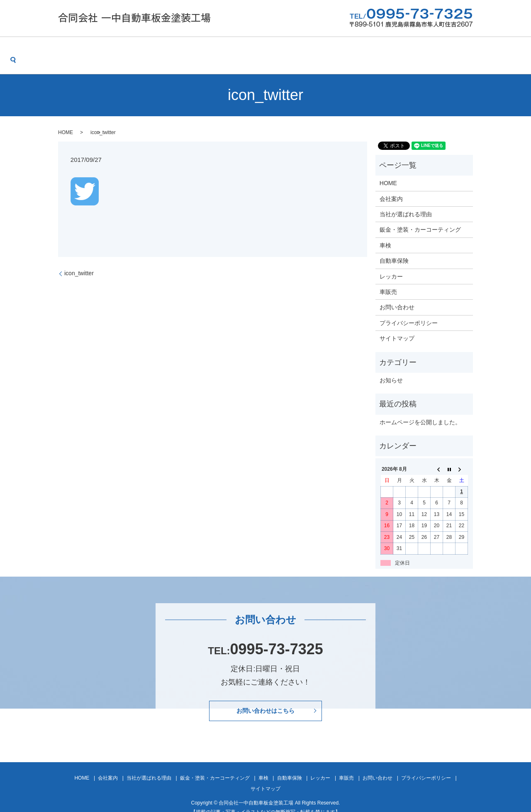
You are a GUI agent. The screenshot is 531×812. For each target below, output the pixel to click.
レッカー (361, 49)
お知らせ (391, 367)
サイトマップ (397, 325)
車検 (287, 49)
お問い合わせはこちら (265, 699)
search (473, 49)
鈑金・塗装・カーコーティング (227, 49)
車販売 (396, 49)
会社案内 (94, 49)
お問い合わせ (436, 49)
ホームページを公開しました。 (420, 409)
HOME (60, 49)
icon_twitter (79, 260)
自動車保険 (322, 49)
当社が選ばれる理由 (146, 49)
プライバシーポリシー (409, 310)
